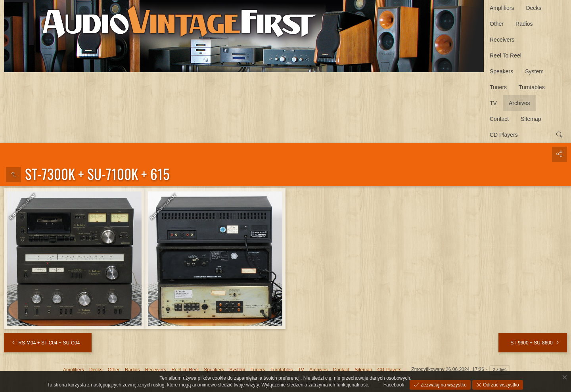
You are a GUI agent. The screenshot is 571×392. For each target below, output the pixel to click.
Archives (519, 103)
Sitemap (531, 119)
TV (493, 103)
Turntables (532, 87)
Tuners (498, 87)
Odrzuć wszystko (500, 385)
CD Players (504, 135)
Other (497, 24)
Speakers (501, 71)
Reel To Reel (506, 55)
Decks (534, 8)
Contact (499, 119)
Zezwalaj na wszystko (443, 385)
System (534, 71)
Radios (524, 24)
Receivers (502, 40)
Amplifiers (502, 8)
